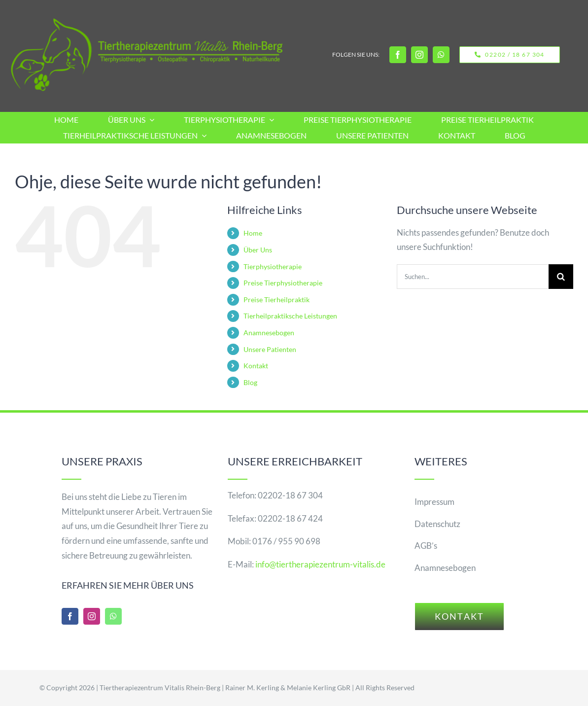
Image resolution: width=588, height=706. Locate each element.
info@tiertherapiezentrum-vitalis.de (320, 564)
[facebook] (398, 55)
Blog (250, 382)
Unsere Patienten (270, 349)
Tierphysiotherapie (273, 266)
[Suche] (561, 277)
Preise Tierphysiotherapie (283, 283)
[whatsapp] (441, 55)
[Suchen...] (473, 277)
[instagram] (419, 55)
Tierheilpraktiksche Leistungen (290, 316)
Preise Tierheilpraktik (277, 300)
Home (253, 233)
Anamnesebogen (269, 333)
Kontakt (256, 366)
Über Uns (258, 250)
